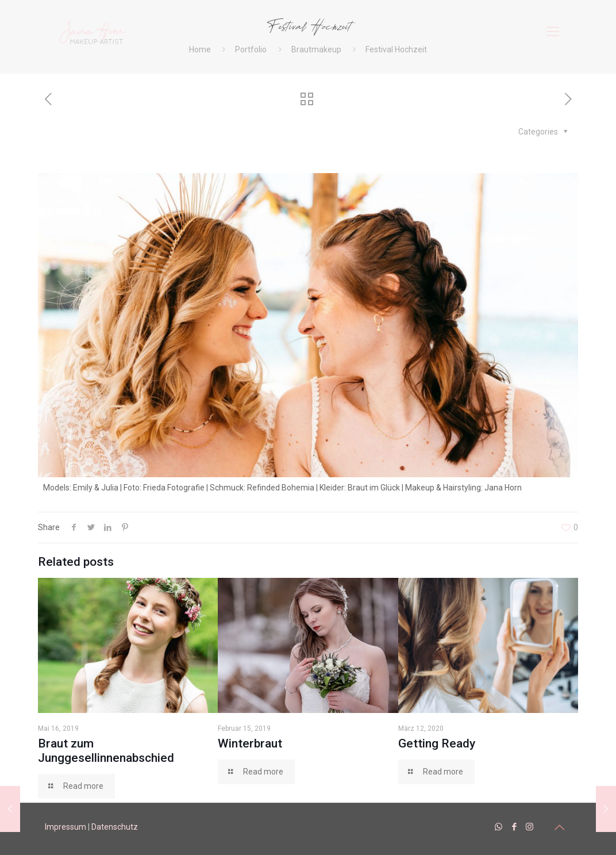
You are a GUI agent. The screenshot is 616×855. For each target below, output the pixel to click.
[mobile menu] (553, 32)
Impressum (66, 827)
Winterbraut (250, 743)
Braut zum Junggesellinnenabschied (106, 751)
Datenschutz (115, 827)
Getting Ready (437, 743)
